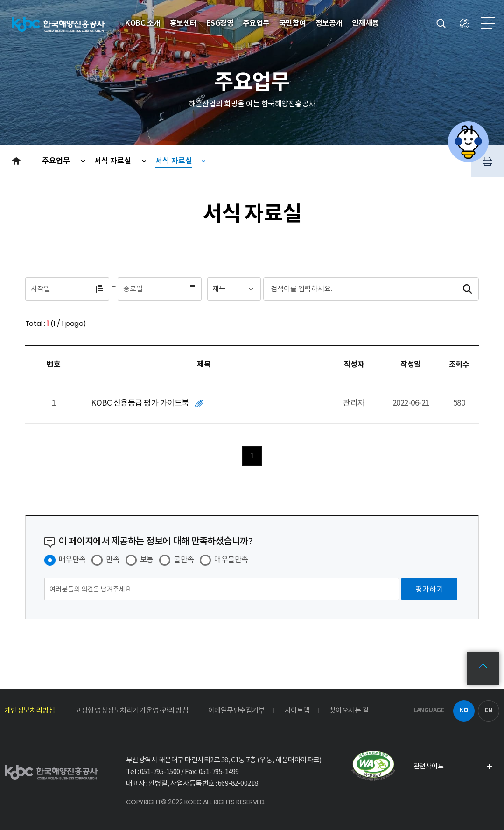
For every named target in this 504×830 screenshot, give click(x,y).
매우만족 (72, 559)
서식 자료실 (114, 161)
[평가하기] (429, 589)
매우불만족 (231, 559)
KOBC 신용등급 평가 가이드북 (140, 403)
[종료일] (153, 289)
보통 (147, 559)
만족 (113, 559)
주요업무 (57, 161)
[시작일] (60, 289)
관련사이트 (429, 766)
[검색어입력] (353, 289)
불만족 (184, 559)
